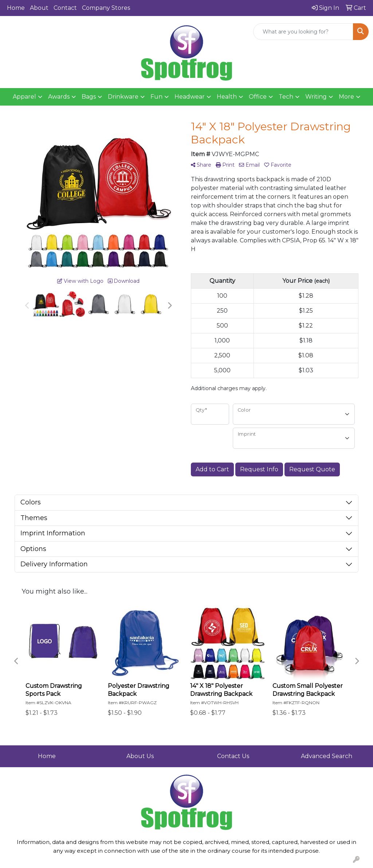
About (39, 8)
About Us (140, 756)
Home (16, 8)
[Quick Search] (303, 32)
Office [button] (258, 97)
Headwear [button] (190, 97)
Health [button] (227, 97)
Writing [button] (316, 97)
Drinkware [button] (123, 97)
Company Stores (106, 8)
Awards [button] (59, 97)
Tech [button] (286, 97)
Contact (65, 8)
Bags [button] (89, 97)
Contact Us (233, 756)
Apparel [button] (24, 97)
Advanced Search (327, 756)
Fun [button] (156, 97)
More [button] (346, 97)
